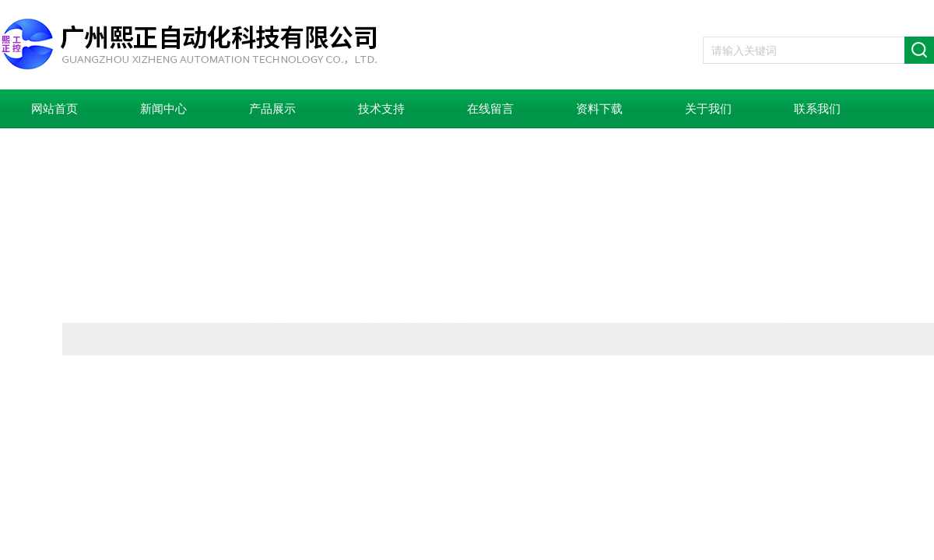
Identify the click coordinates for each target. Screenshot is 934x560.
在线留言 (490, 109)
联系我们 (817, 109)
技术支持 (381, 109)
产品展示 (272, 109)
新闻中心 (163, 109)
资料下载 (599, 109)
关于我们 (708, 109)
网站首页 (54, 109)
